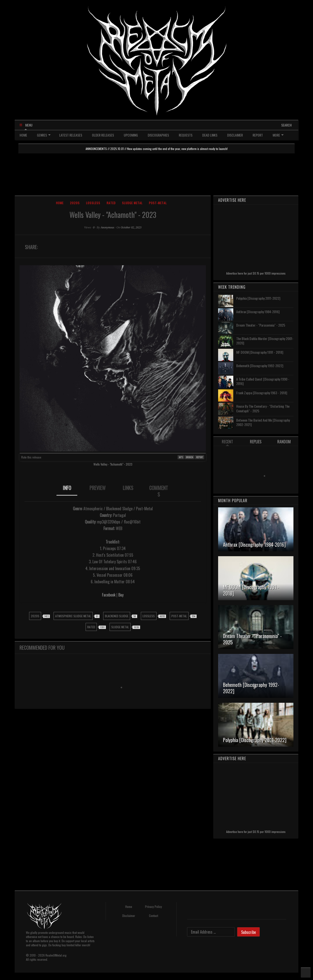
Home (60, 203)
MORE (278, 135)
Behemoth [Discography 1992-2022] (260, 366)
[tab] (67, 491)
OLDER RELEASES (103, 135)
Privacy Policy (153, 907)
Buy (121, 595)
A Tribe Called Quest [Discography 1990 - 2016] (263, 381)
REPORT (258, 135)
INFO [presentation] (67, 488)
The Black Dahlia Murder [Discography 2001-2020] (265, 341)
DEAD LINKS (210, 135)
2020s (75, 203)
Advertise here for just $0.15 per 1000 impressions (256, 273)
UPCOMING (131, 135)
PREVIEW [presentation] (98, 488)
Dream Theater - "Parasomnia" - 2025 (261, 325)
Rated (111, 203)
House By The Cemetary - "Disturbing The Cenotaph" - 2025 (263, 408)
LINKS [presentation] (128, 488)
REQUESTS (186, 135)
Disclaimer (129, 916)
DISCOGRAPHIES (158, 135)
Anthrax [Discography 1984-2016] (258, 312)
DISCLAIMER (235, 135)
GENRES (44, 135)
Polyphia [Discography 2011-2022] (258, 298)
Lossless (93, 203)
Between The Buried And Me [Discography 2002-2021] (263, 422)
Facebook (109, 595)
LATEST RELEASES (71, 135)
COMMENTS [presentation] (159, 491)
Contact (153, 916)
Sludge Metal (132, 203)
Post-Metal (158, 203)
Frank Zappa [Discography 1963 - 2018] (262, 393)
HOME (23, 135)
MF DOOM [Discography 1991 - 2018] (260, 352)
